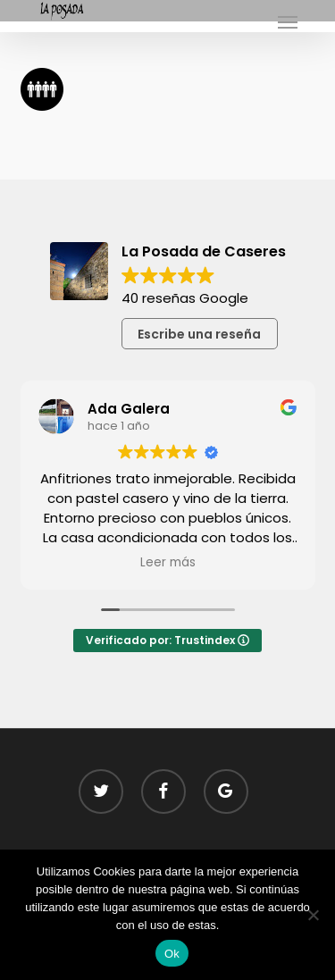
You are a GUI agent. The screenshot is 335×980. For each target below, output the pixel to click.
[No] (313, 915)
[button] (288, 21)
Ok (172, 954)
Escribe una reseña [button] (199, 334)
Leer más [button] (168, 563)
